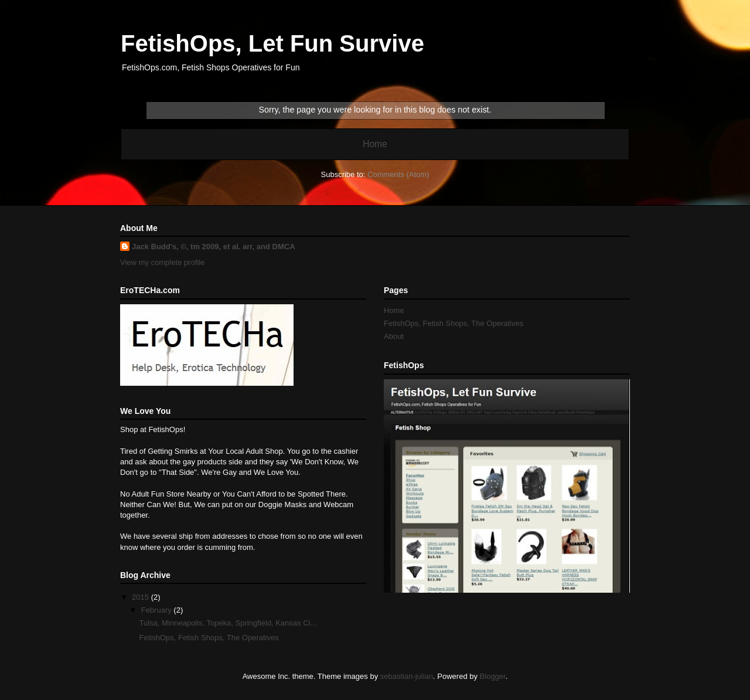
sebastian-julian (407, 676)
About (394, 336)
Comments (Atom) (398, 174)
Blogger (493, 676)
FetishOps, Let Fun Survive (272, 43)
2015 (142, 597)
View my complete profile (162, 262)
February (158, 610)
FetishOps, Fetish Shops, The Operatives (209, 638)
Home (375, 144)
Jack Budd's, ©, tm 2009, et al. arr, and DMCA (214, 247)
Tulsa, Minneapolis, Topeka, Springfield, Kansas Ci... (228, 623)
